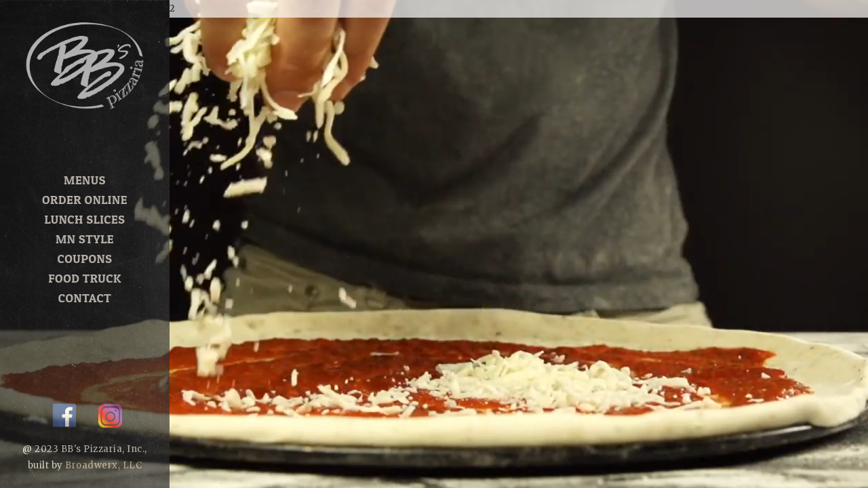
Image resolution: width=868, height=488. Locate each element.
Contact (85, 298)
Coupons (85, 259)
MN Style (85, 239)
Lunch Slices (85, 219)
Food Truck (85, 278)
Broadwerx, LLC (103, 465)
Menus (85, 180)
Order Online (85, 200)
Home (85, 160)
